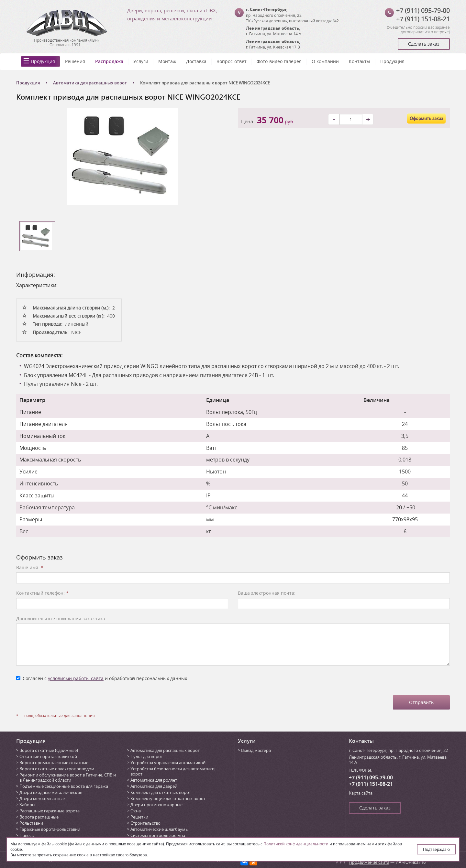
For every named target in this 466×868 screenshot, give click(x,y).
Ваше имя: (30, 567)
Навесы (27, 835)
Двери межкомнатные (42, 798)
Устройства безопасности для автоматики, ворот (173, 771)
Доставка (196, 61)
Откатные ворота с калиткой (48, 756)
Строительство (145, 823)
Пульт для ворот (147, 756)
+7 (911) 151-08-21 (423, 19)
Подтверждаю (436, 849)
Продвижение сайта (369, 862)
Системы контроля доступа (158, 835)
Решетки (139, 817)
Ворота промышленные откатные (54, 763)
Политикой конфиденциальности (296, 844)
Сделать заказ (424, 44)
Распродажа (109, 61)
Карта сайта (361, 793)
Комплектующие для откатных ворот (168, 798)
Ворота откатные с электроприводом (57, 769)
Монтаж (167, 61)
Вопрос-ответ (232, 61)
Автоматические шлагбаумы (160, 829)
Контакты (360, 61)
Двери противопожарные (156, 805)
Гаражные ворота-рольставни (50, 829)
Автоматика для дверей (154, 786)
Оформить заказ (426, 118)
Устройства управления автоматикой (168, 763)
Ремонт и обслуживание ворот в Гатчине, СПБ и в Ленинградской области (68, 777)
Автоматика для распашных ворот (165, 750)
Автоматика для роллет (154, 780)
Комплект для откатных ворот (161, 792)
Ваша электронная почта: (267, 593)
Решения (75, 61)
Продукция (43, 61)
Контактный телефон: (42, 593)
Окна (136, 811)
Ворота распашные (39, 817)
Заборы (27, 805)
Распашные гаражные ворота (50, 811)
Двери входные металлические (51, 792)
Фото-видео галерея (279, 61)
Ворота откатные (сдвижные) (49, 750)
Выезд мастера (256, 750)
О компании (325, 61)
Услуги (141, 61)
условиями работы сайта (76, 678)
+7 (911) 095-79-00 (423, 11)
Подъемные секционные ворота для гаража (64, 786)
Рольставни (31, 823)
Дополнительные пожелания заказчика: (61, 618)
